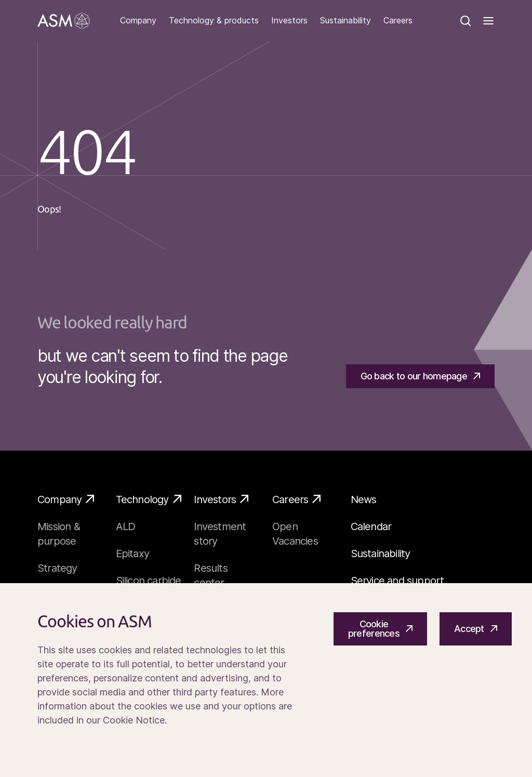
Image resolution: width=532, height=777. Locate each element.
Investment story (220, 534)
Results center (210, 575)
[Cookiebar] (266, 680)
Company (138, 21)
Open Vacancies (295, 534)
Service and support (397, 581)
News (364, 499)
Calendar (371, 526)
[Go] (63, 21)
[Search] (465, 21)
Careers (398, 21)
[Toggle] (488, 21)
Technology (149, 499)
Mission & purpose (59, 534)
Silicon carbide (149, 581)
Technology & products (214, 21)
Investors (289, 21)
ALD (126, 526)
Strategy (57, 568)
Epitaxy (132, 554)
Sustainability (345, 21)
